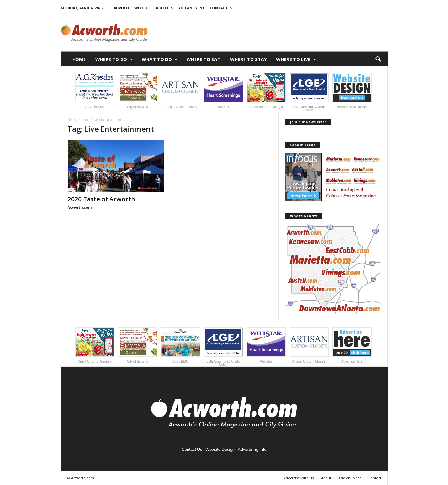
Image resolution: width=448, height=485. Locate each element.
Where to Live (296, 59)
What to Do (160, 59)
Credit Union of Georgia (266, 91)
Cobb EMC (180, 345)
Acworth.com (80, 207)
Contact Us (192, 449)
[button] (378, 59)
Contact (221, 8)
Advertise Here (352, 345)
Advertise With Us (132, 8)
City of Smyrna (138, 91)
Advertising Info (252, 449)
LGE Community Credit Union (309, 92)
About (165, 8)
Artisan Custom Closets (180, 91)
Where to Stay (248, 59)
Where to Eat (204, 59)
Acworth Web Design (352, 91)
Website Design (220, 449)
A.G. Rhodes (95, 91)
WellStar (223, 91)
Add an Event (192, 8)
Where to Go (114, 59)
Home (79, 59)
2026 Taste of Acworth (101, 199)
